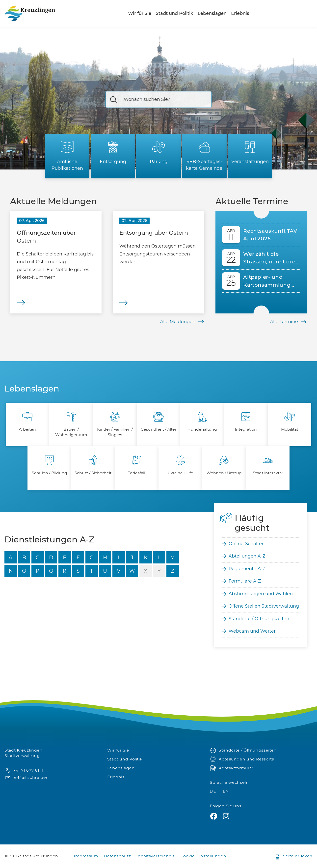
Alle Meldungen (182, 322)
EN (226, 791)
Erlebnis (240, 13)
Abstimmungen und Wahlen (257, 594)
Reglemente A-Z (243, 569)
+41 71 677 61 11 (24, 770)
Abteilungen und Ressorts (242, 759)
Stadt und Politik (174, 13)
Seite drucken (293, 856)
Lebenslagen (212, 13)
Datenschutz (117, 856)
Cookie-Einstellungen (203, 856)
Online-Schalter (242, 544)
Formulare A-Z (241, 581)
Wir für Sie (140, 13)
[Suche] (159, 99)
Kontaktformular (231, 768)
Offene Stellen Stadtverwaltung (260, 606)
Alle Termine (288, 322)
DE (213, 791)
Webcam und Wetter (248, 631)
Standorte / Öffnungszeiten (255, 619)
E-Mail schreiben (27, 778)
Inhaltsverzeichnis (156, 856)
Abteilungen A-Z (243, 556)
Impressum (86, 856)
